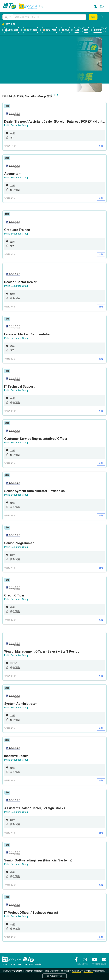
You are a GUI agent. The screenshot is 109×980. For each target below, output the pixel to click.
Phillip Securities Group (16, 125)
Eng (41, 6)
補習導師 (98, 30)
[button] (8, 17)
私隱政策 (77, 971)
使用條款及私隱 (99, 964)
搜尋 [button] (93, 17)
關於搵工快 (83, 964)
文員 (77, 30)
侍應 (65, 30)
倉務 (86, 30)
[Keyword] (49, 17)
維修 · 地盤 (49, 30)
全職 (101, 146)
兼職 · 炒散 (11, 30)
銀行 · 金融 (30, 30)
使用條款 (88, 971)
